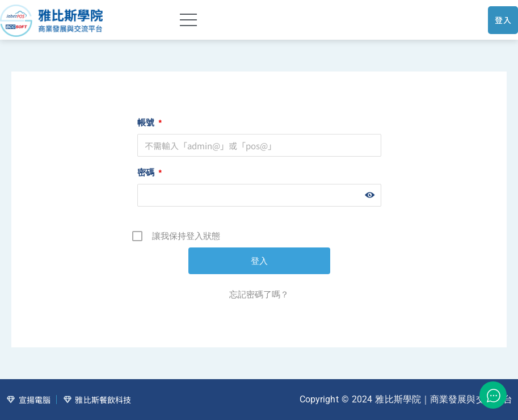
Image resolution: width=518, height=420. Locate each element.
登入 (503, 20)
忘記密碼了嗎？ (259, 294)
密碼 (149, 172)
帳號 (149, 122)
